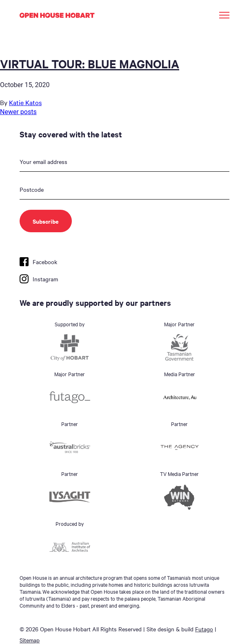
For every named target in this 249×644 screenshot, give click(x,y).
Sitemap (30, 640)
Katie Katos (25, 102)
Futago (204, 629)
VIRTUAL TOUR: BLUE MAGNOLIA (90, 63)
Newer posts (18, 112)
